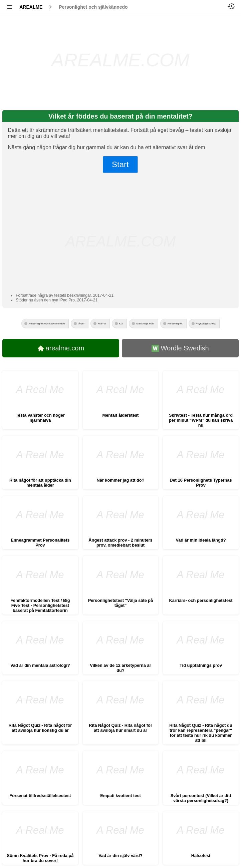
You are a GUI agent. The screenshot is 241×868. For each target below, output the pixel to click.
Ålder (81, 324)
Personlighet (175, 324)
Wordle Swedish (180, 348)
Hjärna (102, 324)
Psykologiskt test (206, 324)
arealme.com (61, 348)
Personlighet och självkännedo (93, 7)
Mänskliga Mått (145, 324)
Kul (121, 324)
